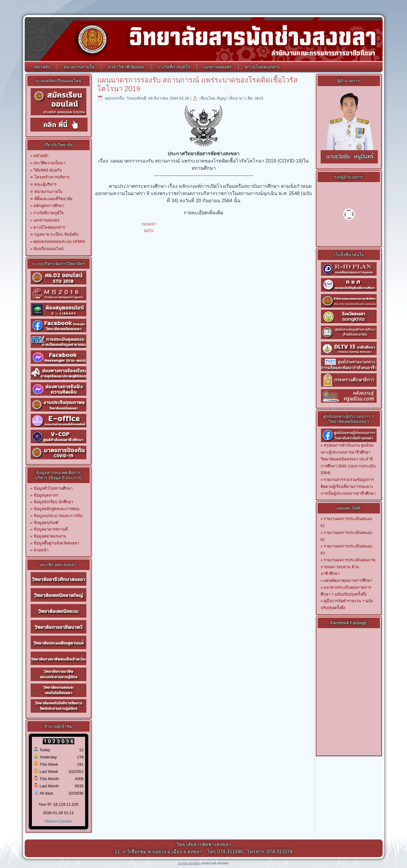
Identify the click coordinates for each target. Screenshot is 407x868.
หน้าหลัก (42, 67)
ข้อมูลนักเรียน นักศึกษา (54, 502)
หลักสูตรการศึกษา (49, 206)
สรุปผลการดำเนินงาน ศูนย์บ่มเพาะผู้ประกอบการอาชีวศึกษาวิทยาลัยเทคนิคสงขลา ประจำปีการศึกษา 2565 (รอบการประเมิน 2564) (348, 459)
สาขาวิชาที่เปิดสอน (126, 67)
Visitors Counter (58, 821)
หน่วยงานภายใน (79, 67)
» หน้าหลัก (40, 156)
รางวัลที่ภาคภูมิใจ (174, 67)
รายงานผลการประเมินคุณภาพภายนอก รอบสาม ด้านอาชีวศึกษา (348, 567)
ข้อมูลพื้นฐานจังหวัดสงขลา (56, 543)
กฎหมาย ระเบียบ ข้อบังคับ (56, 234)
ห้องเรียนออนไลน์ (48, 249)
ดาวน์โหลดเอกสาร (263, 67)
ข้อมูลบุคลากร (46, 495)
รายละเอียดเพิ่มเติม (204, 213)
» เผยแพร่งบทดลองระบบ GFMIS (58, 242)
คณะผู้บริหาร (45, 184)
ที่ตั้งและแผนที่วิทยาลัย (53, 199)
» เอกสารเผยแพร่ (45, 220)
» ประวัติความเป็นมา (48, 163)
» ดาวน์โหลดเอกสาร (48, 227)
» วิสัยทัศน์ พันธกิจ (46, 170)
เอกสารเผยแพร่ (218, 67)
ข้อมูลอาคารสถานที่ (51, 529)
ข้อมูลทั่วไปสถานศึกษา (53, 488)
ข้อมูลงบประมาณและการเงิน (58, 516)
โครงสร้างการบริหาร (52, 177)
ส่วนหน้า (41, 550)
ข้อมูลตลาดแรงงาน (50, 536)
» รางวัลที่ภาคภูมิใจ (47, 213)
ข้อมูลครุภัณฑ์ (46, 523)
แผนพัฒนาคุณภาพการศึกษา (348, 580)
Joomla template (189, 863)
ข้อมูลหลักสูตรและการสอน (57, 509)
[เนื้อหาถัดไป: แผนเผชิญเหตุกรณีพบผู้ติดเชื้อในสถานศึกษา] (149, 231)
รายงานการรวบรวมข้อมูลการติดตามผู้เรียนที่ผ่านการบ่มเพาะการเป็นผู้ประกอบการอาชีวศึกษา (348, 487)
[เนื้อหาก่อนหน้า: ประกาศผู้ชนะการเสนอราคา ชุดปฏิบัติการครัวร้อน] (149, 224)
